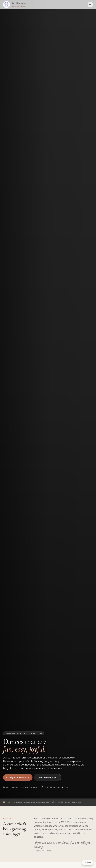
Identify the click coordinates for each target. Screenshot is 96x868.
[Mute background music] (87, 862)
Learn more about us (48, 777)
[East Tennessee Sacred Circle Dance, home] (14, 5)
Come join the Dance (18, 777)
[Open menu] (90, 5)
